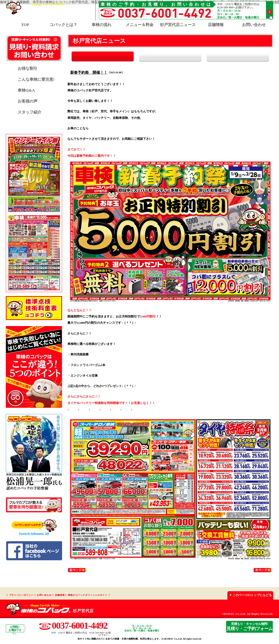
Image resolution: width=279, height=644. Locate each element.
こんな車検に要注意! (36, 79)
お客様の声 (28, 101)
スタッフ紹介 (30, 112)
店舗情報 (216, 25)
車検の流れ (101, 25)
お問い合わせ (254, 25)
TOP (25, 25)
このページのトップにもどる (250, 595)
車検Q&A (26, 90)
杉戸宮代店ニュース (178, 25)
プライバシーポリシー (21, 595)
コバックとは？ (63, 25)
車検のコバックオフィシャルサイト (88, 595)
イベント (246, 56)
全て (95, 56)
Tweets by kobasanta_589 (34, 534)
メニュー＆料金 (140, 25)
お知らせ (170, 56)
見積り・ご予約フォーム (249, 627)
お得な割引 (28, 68)
